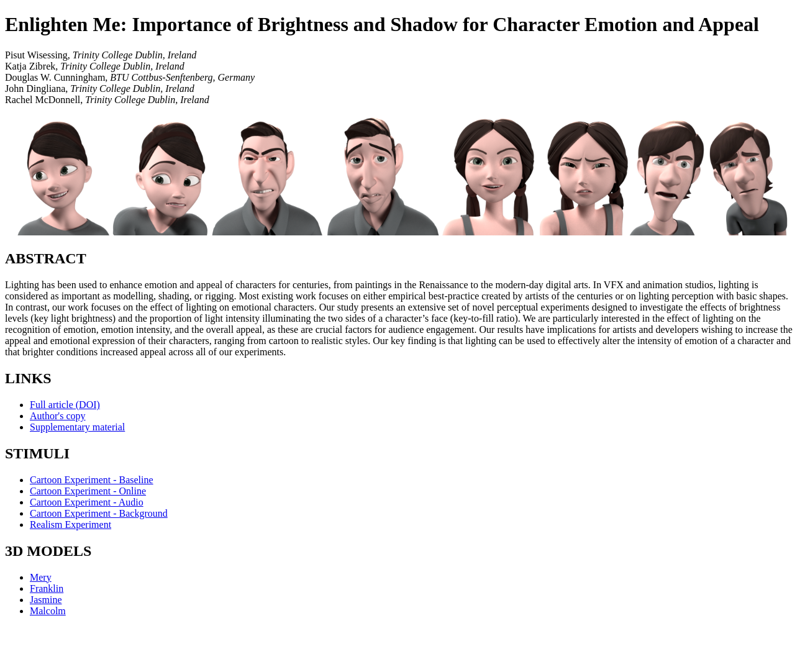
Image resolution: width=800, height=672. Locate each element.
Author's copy (58, 416)
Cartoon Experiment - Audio (87, 502)
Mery (41, 577)
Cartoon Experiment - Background (99, 513)
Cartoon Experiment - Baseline (92, 480)
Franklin (47, 588)
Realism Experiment (70, 524)
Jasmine (46, 600)
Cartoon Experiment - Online (88, 491)
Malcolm (48, 611)
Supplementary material (77, 427)
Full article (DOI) (65, 405)
